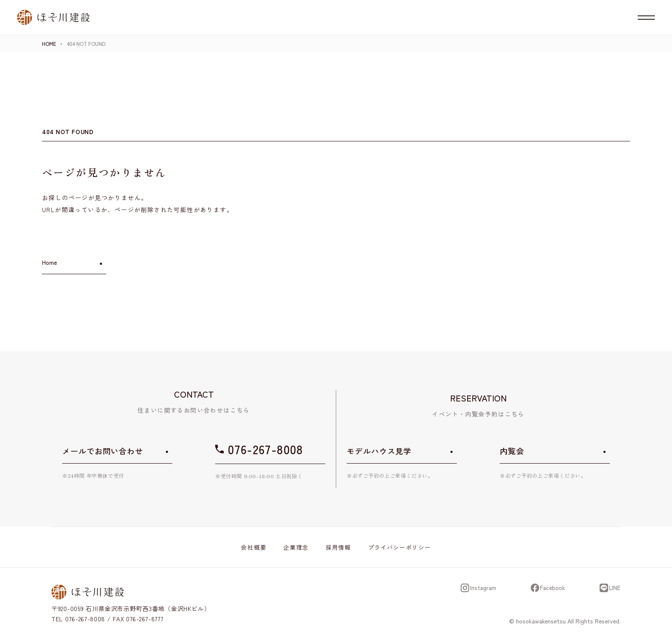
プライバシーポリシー (400, 547)
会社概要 (253, 547)
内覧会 (512, 451)
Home (49, 262)
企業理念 (296, 547)
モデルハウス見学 (379, 451)
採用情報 (338, 547)
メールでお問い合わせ (103, 451)
